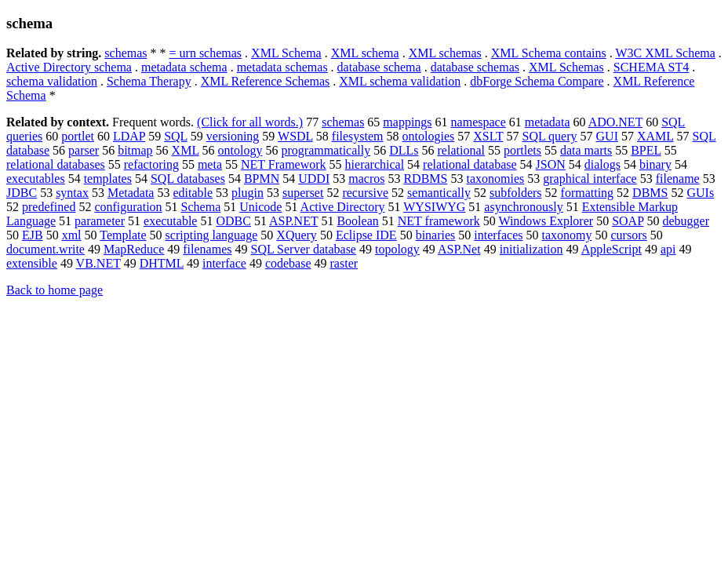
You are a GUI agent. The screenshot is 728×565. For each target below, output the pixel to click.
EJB (33, 235)
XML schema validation (400, 81)
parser (84, 150)
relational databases (56, 164)
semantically (439, 193)
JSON (551, 164)
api (668, 249)
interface (224, 263)
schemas (126, 53)
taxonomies (495, 179)
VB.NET (98, 263)
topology (397, 249)
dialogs (602, 164)
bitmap (135, 150)
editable (193, 193)
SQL (176, 136)
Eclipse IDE (366, 235)
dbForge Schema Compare (537, 81)
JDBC (22, 193)
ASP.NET (293, 221)
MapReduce (134, 249)
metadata (548, 122)
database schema (379, 67)
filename (678, 179)
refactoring (151, 164)
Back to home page (55, 290)
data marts (586, 150)
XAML (655, 136)
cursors (628, 235)
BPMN (262, 179)
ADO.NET (615, 122)
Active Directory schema (69, 67)
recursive (365, 193)
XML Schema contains (549, 53)
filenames (207, 249)
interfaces (498, 235)
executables (36, 179)
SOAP (628, 221)
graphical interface (590, 179)
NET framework (439, 221)
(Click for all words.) (250, 122)
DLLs (404, 150)
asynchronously (523, 207)
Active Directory (343, 207)
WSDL (295, 136)
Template (123, 235)
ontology (240, 150)
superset (303, 193)
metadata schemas (282, 67)
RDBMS (425, 179)
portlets (522, 150)
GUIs (700, 193)
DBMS (650, 193)
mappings (407, 122)
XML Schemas (566, 67)
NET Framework (284, 164)
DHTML (162, 263)
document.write (45, 249)
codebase (288, 263)
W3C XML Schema (665, 53)
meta (210, 164)
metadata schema (184, 67)
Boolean (357, 221)
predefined (49, 207)
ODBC (233, 221)
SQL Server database (303, 249)
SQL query (549, 136)
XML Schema (286, 53)
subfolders (516, 193)
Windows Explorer (546, 221)
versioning (233, 136)
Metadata (131, 193)
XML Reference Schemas (266, 81)
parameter (100, 221)
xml (72, 235)
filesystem (358, 136)
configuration (128, 207)
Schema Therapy (149, 81)
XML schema (365, 53)
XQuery (297, 235)
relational (461, 150)
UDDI (314, 179)
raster (344, 263)
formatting (588, 193)
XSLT (488, 136)
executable (170, 221)
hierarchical (375, 164)
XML (186, 150)
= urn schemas (206, 53)
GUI (607, 136)
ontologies (429, 136)
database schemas (475, 67)
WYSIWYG (434, 207)
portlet (78, 136)
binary (655, 164)
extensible (32, 263)
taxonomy (566, 235)
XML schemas (445, 53)
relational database (470, 164)
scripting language (212, 235)
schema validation (52, 81)
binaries (436, 235)
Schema (201, 207)
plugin (248, 193)
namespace (479, 122)
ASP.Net (459, 249)
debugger (686, 221)
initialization (531, 249)
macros (366, 179)
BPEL (646, 150)
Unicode (260, 207)
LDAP (129, 136)
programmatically (326, 150)
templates (108, 179)
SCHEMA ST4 (651, 67)
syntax (72, 193)
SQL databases (188, 179)
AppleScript (612, 249)
